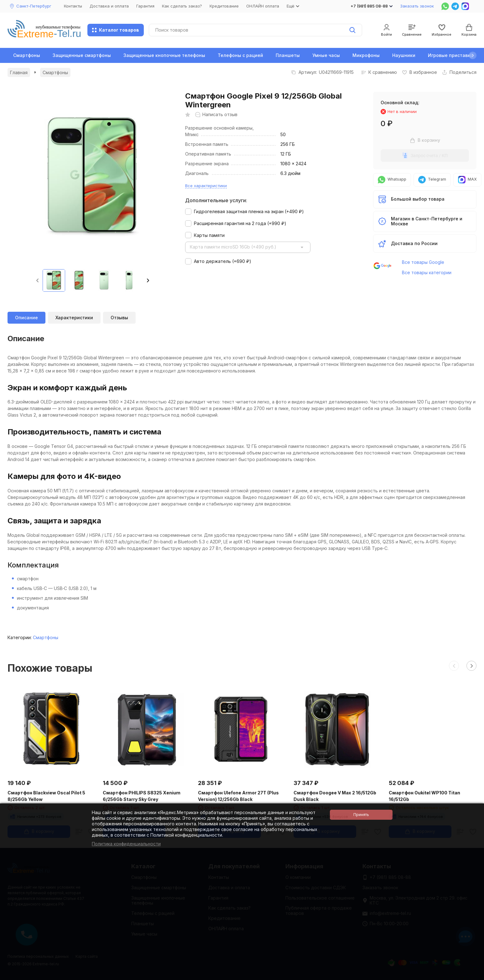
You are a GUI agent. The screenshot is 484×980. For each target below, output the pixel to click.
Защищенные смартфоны (82, 55)
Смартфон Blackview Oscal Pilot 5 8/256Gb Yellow (46, 796)
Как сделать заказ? (182, 6)
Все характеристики (206, 186)
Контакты (73, 6)
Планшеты (288, 55)
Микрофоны (366, 55)
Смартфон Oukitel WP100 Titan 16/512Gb (424, 796)
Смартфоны (27, 55)
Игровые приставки (450, 55)
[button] (473, 55)
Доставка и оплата (109, 6)
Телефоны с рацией (240, 55)
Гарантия (145, 6)
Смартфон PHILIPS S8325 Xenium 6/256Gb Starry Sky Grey (142, 796)
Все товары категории (427, 272)
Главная (19, 72)
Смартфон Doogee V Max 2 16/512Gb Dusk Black (335, 796)
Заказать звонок (417, 6)
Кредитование (224, 6)
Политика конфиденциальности (126, 844)
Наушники (404, 55)
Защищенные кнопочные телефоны (164, 55)
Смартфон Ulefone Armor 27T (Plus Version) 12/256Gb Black (238, 796)
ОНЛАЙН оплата (263, 6)
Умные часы (326, 55)
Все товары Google (423, 262)
